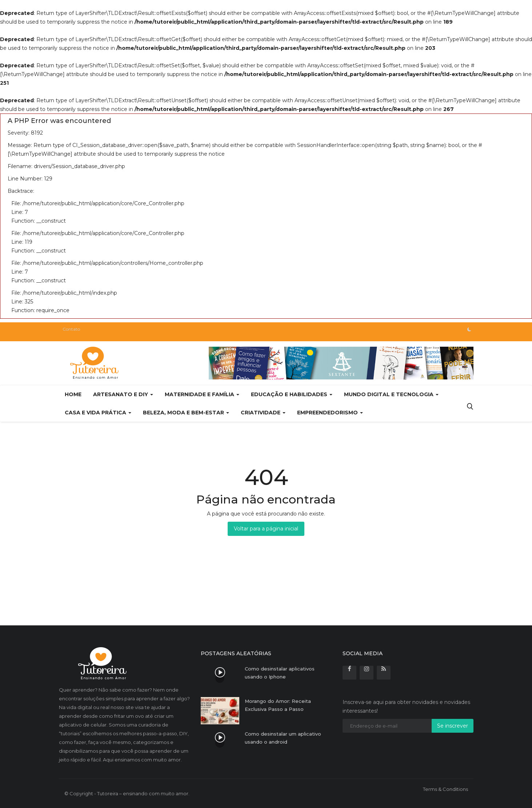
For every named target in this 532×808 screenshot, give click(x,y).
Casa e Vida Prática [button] (98, 413)
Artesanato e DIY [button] (123, 394)
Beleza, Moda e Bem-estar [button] (186, 413)
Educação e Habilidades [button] (292, 394)
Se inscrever (453, 726)
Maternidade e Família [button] (202, 394)
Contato (71, 329)
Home (73, 394)
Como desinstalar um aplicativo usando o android (283, 738)
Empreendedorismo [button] (330, 413)
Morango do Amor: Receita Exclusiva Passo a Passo (278, 705)
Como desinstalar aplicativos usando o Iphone (280, 673)
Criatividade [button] (263, 413)
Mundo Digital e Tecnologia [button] (391, 394)
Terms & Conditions (445, 789)
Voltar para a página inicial (266, 529)
